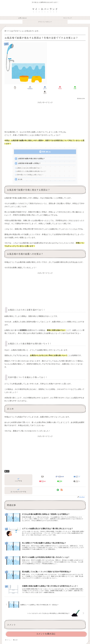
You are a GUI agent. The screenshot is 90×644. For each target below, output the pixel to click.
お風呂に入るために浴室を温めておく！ (29, 164)
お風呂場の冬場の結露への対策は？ (29, 159)
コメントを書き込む (46, 630)
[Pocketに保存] (52, 88)
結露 (7, 467)
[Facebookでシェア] (25, 88)
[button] (79, 88)
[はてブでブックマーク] (38, 88)
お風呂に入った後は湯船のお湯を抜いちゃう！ (32, 167)
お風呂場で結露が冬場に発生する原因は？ (32, 154)
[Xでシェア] (11, 88)
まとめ (20, 175)
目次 (44, 147)
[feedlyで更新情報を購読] (58, 486)
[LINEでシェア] (65, 88)
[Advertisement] (45, 112)
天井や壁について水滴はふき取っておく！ (30, 170)
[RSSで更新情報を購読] (62, 486)
